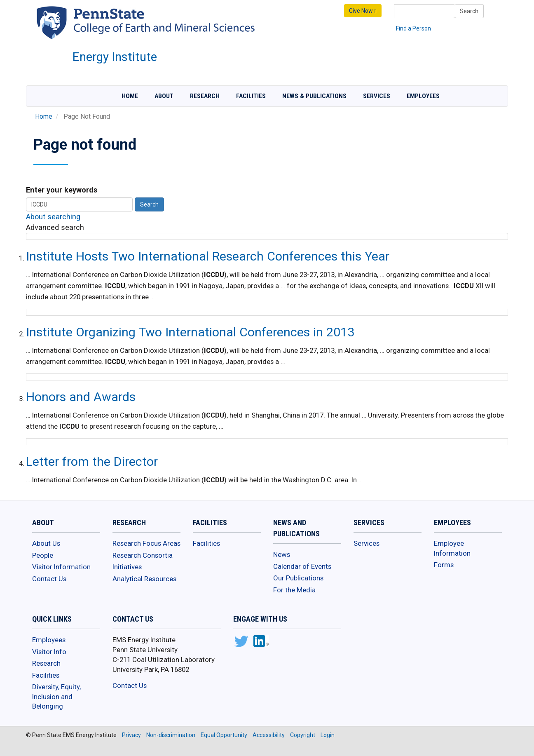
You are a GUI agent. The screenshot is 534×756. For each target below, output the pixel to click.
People (43, 555)
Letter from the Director (92, 461)
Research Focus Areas (146, 543)
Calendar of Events (302, 566)
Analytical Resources (144, 579)
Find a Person (413, 28)
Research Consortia (143, 555)
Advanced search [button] (55, 227)
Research (205, 96)
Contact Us (49, 579)
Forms (444, 565)
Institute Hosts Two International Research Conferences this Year (208, 256)
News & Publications (314, 96)
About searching (53, 217)
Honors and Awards (81, 397)
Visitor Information (61, 567)
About (164, 96)
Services (377, 96)
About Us (46, 543)
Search (469, 11)
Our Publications (298, 578)
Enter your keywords (62, 190)
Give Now (363, 11)
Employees (423, 96)
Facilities (251, 96)
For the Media (294, 590)
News (282, 554)
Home (130, 96)
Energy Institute (115, 57)
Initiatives (127, 567)
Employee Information (452, 548)
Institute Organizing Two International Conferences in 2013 (190, 332)
